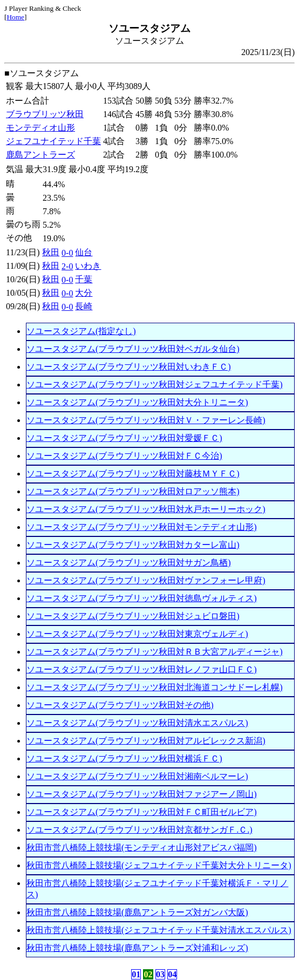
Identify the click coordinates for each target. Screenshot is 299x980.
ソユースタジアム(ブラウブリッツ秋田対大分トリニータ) (137, 402)
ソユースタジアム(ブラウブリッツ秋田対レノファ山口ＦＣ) (142, 669)
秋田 (51, 252)
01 (136, 974)
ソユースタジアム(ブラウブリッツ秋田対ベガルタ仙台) (133, 349)
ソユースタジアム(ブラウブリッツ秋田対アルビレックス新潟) (146, 741)
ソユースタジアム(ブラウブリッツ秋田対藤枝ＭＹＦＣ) (133, 474)
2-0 (67, 266)
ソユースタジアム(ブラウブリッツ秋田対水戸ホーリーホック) (146, 509)
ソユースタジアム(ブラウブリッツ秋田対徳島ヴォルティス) (142, 598)
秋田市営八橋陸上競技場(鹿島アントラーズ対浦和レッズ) (137, 948)
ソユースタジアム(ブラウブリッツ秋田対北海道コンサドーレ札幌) (155, 687)
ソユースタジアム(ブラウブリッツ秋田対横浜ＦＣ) (124, 758)
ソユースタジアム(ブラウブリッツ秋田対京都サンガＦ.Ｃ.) (140, 830)
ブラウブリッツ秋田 (45, 114)
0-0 (67, 253)
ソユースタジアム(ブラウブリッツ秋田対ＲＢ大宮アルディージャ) (155, 652)
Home (15, 17)
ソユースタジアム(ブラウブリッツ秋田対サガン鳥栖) (129, 563)
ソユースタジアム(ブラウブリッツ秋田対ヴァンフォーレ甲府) (146, 580)
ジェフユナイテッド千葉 (53, 141)
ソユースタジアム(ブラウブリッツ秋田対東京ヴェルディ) (137, 634)
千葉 (84, 279)
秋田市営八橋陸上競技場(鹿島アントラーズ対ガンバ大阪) (137, 912)
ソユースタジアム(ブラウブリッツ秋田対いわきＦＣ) (129, 367)
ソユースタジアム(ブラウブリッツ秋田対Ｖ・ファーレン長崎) (146, 420)
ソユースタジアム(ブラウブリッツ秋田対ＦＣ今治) (124, 456)
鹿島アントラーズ (40, 155)
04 (172, 974)
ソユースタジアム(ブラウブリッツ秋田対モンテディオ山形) (142, 527)
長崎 (84, 306)
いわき (88, 266)
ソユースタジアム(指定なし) (81, 331)
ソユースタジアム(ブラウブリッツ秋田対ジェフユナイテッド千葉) (155, 384)
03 (160, 974)
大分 (84, 293)
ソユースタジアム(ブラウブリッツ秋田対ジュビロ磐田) (133, 616)
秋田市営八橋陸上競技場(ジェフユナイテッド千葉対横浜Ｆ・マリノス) (157, 889)
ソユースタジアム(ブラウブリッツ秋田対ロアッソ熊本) (133, 491)
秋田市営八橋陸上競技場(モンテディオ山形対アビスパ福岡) (142, 848)
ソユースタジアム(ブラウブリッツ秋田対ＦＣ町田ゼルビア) (142, 812)
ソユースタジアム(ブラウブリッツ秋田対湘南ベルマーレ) (137, 776)
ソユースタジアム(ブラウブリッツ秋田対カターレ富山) (133, 545)
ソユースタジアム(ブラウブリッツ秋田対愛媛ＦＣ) (124, 438)
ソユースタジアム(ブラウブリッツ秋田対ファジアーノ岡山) (142, 794)
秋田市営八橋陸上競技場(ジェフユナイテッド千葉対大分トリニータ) (159, 865)
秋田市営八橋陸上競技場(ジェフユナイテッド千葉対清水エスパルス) (159, 930)
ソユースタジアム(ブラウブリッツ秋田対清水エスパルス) (137, 723)
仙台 (84, 252)
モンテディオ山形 (40, 128)
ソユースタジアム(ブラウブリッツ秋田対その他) (120, 705)
